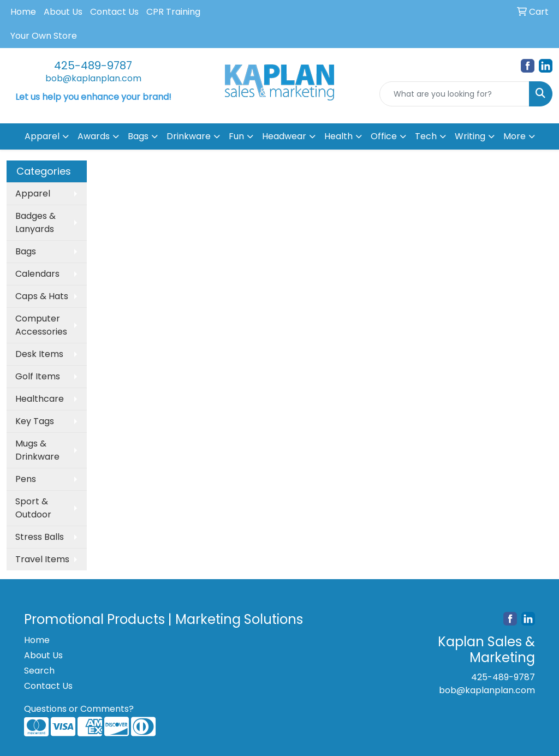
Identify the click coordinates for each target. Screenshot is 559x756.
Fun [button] (236, 136)
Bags (26, 251)
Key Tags (35, 421)
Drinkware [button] (189, 136)
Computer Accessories (41, 325)
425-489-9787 (93, 66)
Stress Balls (40, 537)
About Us (63, 12)
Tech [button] (426, 136)
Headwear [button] (284, 136)
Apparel (33, 194)
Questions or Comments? (79, 709)
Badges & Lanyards (35, 222)
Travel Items (42, 559)
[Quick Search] (454, 94)
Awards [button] (94, 136)
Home (23, 12)
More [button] (515, 136)
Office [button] (384, 136)
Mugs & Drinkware (37, 450)
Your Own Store (44, 36)
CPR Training (173, 12)
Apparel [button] (42, 136)
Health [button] (338, 136)
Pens (26, 479)
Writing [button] (470, 136)
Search (39, 671)
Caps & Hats (42, 296)
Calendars (37, 274)
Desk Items (39, 354)
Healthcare (40, 399)
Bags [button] (138, 136)
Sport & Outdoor (33, 508)
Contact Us (114, 12)
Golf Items (38, 376)
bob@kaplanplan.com (93, 78)
